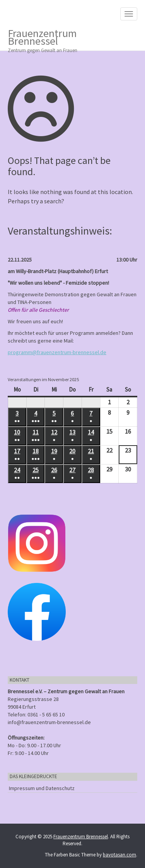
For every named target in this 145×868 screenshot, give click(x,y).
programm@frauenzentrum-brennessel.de (57, 352)
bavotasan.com (119, 855)
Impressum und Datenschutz (42, 788)
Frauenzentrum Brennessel (67, 38)
